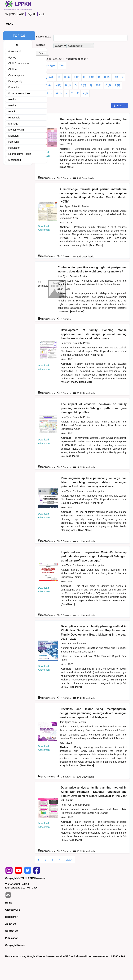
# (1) (85, 93)
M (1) (58, 85)
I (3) (116, 77)
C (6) (67, 77)
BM (6, 14)
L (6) (49, 85)
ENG (13, 14)
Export (119, 106)
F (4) (92, 77)
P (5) (83, 85)
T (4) (117, 85)
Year (62, 65)
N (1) (68, 85)
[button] (42, 53)
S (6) (108, 85)
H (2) (107, 77)
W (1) (59, 93)
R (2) (99, 85)
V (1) (49, 93)
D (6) (76, 77)
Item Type (50, 65)
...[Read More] (95, 245)
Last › (69, 860)
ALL (18, 45)
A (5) (52, 77)
